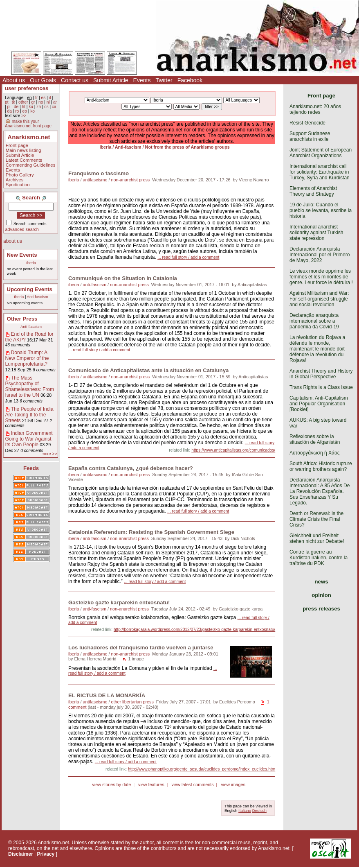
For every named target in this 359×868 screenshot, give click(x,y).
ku (31, 107)
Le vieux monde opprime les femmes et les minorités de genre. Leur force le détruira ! (321, 277)
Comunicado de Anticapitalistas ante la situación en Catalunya (148, 370)
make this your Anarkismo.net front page (28, 124)
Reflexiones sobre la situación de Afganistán (315, 439)
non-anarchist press (130, 180)
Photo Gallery (20, 175)
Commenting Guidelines (31, 165)
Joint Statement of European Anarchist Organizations (321, 153)
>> (24, 116)
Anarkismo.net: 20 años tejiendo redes (315, 109)
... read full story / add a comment (188, 257)
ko (33, 111)
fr (36, 98)
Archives (15, 180)
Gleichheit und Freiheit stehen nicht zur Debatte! (317, 538)
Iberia (31, 263)
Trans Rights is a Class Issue (321, 387)
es (44, 98)
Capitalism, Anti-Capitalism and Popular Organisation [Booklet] (319, 404)
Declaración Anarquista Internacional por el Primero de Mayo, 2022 (320, 255)
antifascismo (95, 180)
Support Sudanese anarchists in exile (310, 136)
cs (46, 107)
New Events (22, 255)
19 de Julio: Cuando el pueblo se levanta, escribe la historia (321, 210)
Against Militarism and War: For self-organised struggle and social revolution (319, 299)
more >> (49, 454)
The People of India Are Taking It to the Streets (29, 415)
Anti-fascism (38, 297)
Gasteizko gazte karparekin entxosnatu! (119, 602)
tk (13, 102)
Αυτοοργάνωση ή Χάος (314, 453)
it (50, 98)
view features (151, 784)
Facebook (190, 80)
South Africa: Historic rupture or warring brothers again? (321, 466)
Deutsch (259, 810)
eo (25, 111)
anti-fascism (94, 285)
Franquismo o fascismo (99, 173)
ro (17, 111)
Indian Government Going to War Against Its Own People (29, 439)
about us (13, 241)
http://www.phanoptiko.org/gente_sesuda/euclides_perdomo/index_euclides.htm (202, 769)
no (41, 102)
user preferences (27, 88)
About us (14, 80)
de (16, 107)
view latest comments (192, 784)
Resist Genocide (307, 123)
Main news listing (24, 150)
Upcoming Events (30, 289)
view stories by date (111, 784)
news (322, 582)
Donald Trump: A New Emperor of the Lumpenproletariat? (27, 358)
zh (39, 107)
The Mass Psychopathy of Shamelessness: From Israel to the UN (30, 387)
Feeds (31, 468)
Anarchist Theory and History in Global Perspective (321, 374)
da (9, 111)
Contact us (75, 80)
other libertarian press (132, 702)
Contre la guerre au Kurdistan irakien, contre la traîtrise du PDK (319, 558)
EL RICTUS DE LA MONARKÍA (107, 695)
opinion (321, 595)
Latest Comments (24, 160)
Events (142, 80)
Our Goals (43, 80)
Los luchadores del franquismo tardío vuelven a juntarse (141, 648)
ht (24, 107)
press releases (321, 609)
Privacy (46, 854)
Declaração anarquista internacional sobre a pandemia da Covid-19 (314, 321)
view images (233, 784)
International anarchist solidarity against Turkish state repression (316, 233)
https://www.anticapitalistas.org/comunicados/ (233, 450)
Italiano (245, 810)
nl (48, 102)
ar (55, 102)
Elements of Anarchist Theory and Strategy (313, 191)
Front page (17, 145)
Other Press (22, 319)
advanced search (22, 229)
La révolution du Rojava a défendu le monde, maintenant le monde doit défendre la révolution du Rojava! (317, 349)
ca (54, 107)
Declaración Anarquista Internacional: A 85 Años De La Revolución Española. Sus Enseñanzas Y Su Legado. (320, 491)
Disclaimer (21, 854)
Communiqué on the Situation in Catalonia (123, 278)
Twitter (164, 80)
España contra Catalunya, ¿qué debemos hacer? (131, 468)
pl (9, 107)
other (23, 102)
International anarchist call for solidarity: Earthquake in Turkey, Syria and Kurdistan (320, 172)
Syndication (18, 185)
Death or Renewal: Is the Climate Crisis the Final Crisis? (316, 519)
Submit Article (111, 80)
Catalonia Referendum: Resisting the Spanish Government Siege (151, 532)
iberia (74, 180)
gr (33, 102)
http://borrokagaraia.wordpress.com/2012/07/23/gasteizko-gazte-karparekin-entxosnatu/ (194, 630)
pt (7, 102)
